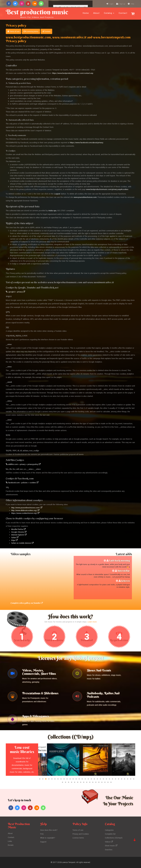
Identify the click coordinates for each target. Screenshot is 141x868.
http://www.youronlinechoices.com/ (27, 508)
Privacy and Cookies (81, 834)
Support (43, 842)
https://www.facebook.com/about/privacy (87, 143)
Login (110, 4)
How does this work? (49, 830)
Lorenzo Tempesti (69, 862)
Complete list (110, 834)
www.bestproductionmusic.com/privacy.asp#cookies (107, 189)
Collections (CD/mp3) (114, 838)
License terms (78, 838)
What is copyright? (48, 838)
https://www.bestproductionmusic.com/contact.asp (73, 73)
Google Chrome (19, 532)
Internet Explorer (19, 535)
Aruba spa (52, 211)
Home (86, 13)
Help (131, 4)
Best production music (37, 13)
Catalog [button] (109, 13)
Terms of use (13, 31)
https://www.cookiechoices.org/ (25, 513)
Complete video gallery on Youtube (27, 603)
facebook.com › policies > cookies (22, 483)
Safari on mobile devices (22, 543)
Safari (15, 538)
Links (10, 841)
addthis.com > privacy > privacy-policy (23, 464)
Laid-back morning (119, 561)
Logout (57, 194)
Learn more (92, 622)
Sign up (121, 4)
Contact (123, 13)
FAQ (42, 834)
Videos (109, 842)
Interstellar (124, 571)
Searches (109, 850)
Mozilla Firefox (18, 529)
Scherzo (126, 581)
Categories (109, 830)
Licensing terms (31, 31)
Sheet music (111, 846)
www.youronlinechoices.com (85, 197)
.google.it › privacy (15, 292)
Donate (11, 845)
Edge (14, 540)
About (96, 13)
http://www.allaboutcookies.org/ (25, 510)
